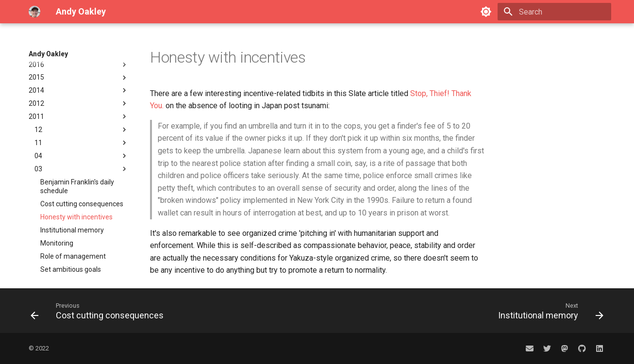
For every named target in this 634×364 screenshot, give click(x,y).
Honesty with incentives (76, 167)
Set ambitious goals (71, 220)
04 (82, 106)
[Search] (554, 12)
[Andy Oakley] (34, 12)
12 (82, 80)
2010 (79, 233)
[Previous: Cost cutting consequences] (100, 311)
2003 (79, 246)
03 (82, 119)
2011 (79, 67)
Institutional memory (72, 181)
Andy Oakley (48, 54)
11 (82, 93)
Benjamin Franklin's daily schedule (77, 137)
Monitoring (57, 194)
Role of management (73, 207)
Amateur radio (79, 272)
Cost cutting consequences (82, 154)
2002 (79, 259)
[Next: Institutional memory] (548, 311)
